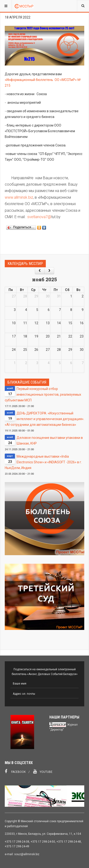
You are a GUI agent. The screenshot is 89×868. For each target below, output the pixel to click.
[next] (49, 271)
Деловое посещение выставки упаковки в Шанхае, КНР (50, 441)
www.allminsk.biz (19, 197)
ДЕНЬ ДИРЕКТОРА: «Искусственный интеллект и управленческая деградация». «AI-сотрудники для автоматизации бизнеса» (44, 419)
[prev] (40, 271)
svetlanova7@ (39, 217)
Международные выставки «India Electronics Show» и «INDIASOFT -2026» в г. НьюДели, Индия (43, 462)
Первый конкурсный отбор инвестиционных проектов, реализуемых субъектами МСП (43, 394)
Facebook (15, 771)
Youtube (43, 771)
